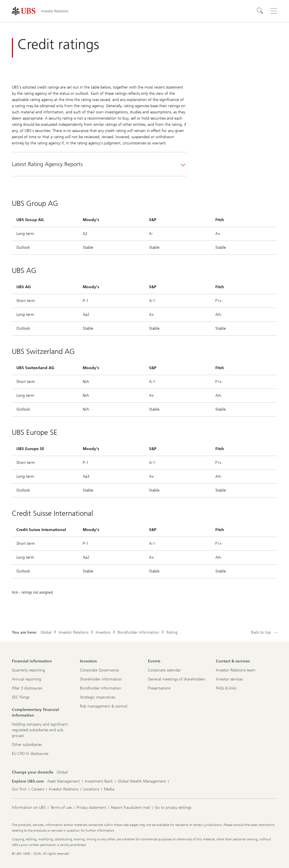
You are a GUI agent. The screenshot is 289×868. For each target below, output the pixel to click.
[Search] (260, 11)
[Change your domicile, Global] (62, 772)
